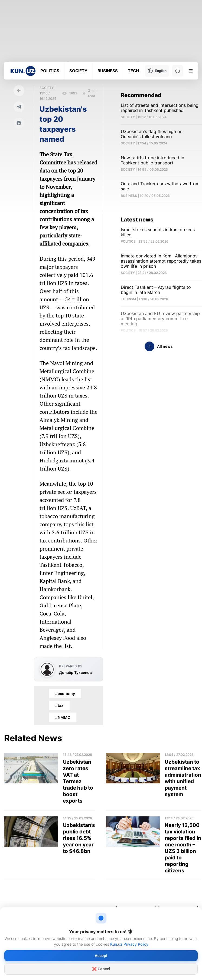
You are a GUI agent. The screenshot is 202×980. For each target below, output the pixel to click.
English (157, 71)
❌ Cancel (101, 969)
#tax (59, 705)
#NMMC (63, 717)
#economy (65, 693)
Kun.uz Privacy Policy (129, 944)
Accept (101, 956)
